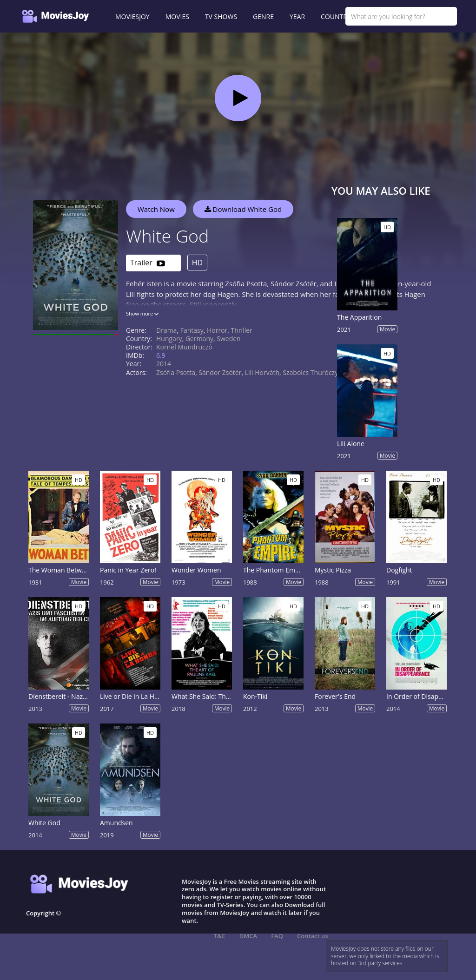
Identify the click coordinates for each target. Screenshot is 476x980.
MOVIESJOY (132, 16)
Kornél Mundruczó (184, 347)
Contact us (313, 936)
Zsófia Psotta (176, 372)
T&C (220, 936)
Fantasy (192, 330)
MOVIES (177, 16)
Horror (217, 330)
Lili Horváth (262, 372)
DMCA (248, 936)
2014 (164, 364)
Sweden (228, 339)
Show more (142, 313)
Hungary (169, 339)
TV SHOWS (221, 16)
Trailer (148, 263)
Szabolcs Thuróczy (310, 372)
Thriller (242, 330)
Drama (166, 330)
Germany (199, 339)
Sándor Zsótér (220, 372)
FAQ (277, 936)
